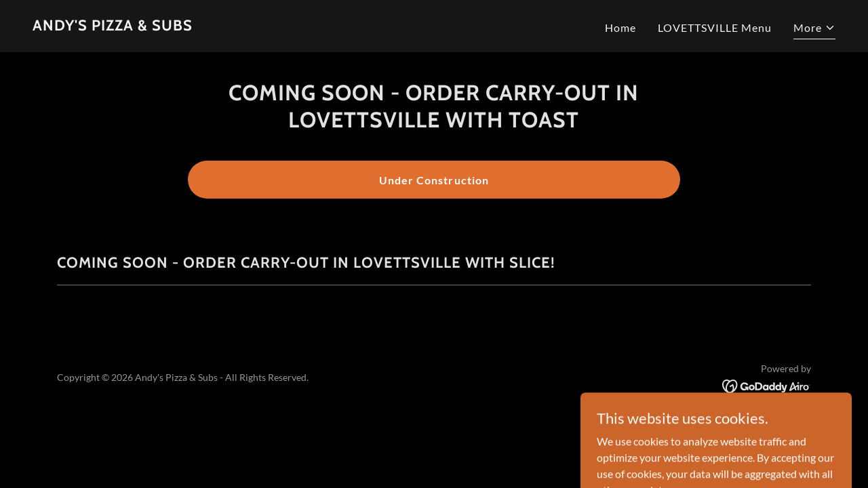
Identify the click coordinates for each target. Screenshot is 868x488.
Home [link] (620, 27)
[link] (113, 26)
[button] (814, 29)
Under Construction (434, 180)
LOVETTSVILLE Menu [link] (715, 27)
